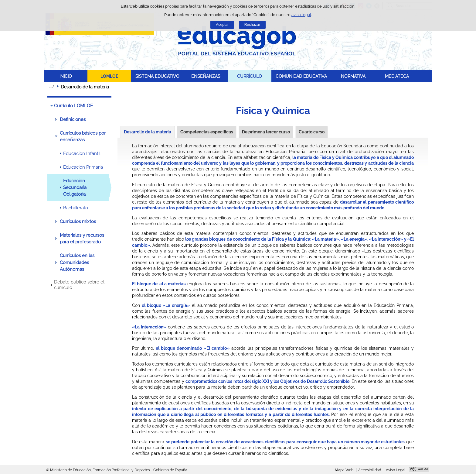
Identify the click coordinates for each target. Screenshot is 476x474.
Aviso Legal (396, 470)
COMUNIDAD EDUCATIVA (301, 76)
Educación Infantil (82, 153)
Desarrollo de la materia (148, 132)
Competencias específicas (207, 132)
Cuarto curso (312, 132)
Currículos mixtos (78, 222)
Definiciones (73, 119)
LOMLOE (109, 76)
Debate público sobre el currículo (79, 285)
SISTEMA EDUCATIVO (157, 76)
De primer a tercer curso (266, 132)
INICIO (66, 76)
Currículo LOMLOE (73, 106)
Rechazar (252, 25)
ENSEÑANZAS (206, 76)
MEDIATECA (397, 76)
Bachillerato (76, 208)
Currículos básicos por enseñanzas (83, 136)
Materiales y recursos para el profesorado (82, 239)
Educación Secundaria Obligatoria (75, 188)
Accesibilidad (370, 470)
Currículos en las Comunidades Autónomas (77, 262)
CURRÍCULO (250, 76)
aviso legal (301, 15)
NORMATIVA (353, 76)
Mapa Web (344, 470)
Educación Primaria (83, 167)
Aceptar (222, 25)
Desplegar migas (51, 87)
